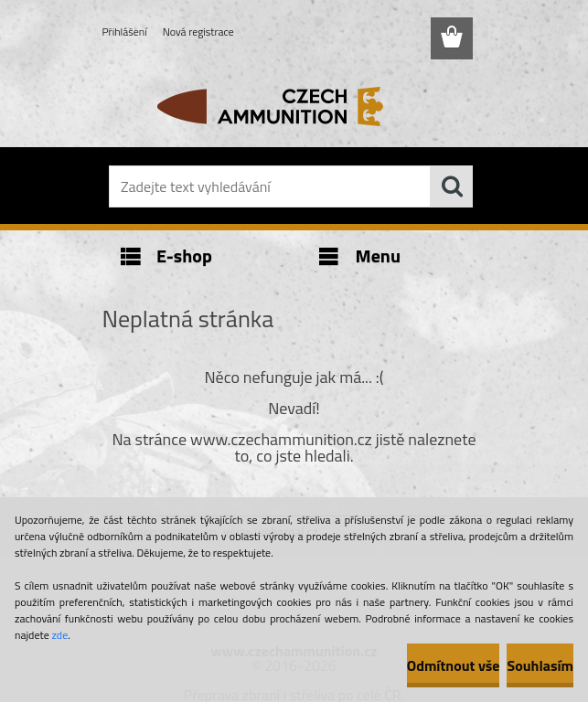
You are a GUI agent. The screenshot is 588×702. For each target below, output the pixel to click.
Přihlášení (125, 32)
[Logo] (283, 106)
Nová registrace (198, 32)
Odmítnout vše (454, 665)
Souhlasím (540, 665)
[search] (452, 186)
